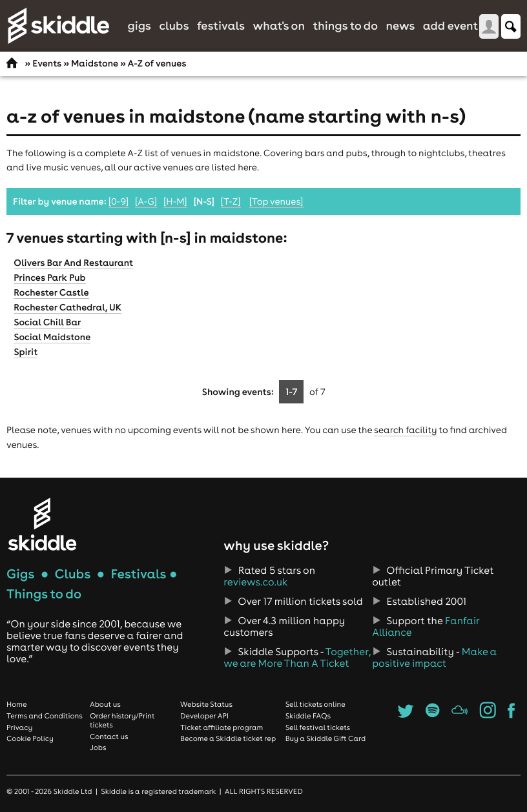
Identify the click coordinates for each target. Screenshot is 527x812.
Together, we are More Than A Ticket (297, 658)
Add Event (451, 25)
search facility (405, 430)
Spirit (26, 352)
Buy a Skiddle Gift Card (326, 738)
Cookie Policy (30, 738)
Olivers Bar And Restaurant (73, 263)
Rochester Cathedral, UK (67, 307)
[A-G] (146, 201)
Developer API (204, 716)
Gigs (139, 25)
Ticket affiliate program (222, 727)
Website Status (206, 704)
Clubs (174, 25)
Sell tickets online (315, 704)
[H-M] (175, 201)
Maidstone (95, 63)
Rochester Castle (51, 292)
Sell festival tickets (318, 727)
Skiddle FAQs (308, 716)
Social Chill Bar (47, 322)
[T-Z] (231, 201)
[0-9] (119, 201)
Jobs (98, 747)
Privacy (19, 727)
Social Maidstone (52, 337)
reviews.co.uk (255, 582)
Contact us (109, 736)
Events (47, 63)
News (400, 25)
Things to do (345, 25)
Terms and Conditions (45, 716)
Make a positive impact (434, 658)
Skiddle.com (58, 26)
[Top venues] (276, 201)
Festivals (221, 25)
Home (17, 704)
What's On (279, 25)
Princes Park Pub (49, 278)
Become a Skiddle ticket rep (228, 738)
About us (105, 704)
